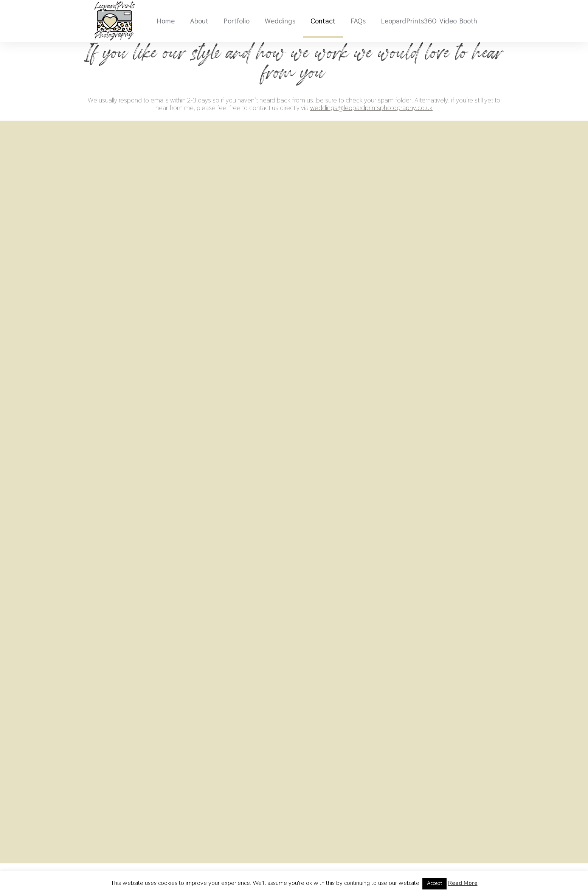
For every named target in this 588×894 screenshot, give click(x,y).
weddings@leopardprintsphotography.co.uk (371, 108)
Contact (323, 21)
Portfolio (237, 21)
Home (166, 21)
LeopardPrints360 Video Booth (429, 21)
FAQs (358, 21)
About (199, 21)
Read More (463, 883)
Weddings (280, 21)
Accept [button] (434, 883)
